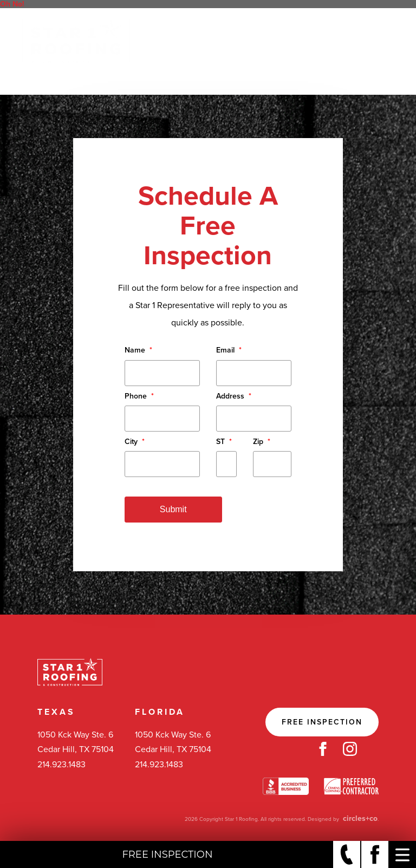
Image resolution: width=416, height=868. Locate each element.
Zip (262, 442)
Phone (139, 396)
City (135, 442)
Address (234, 396)
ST (224, 442)
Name (138, 350)
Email (229, 350)
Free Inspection (322, 722)
